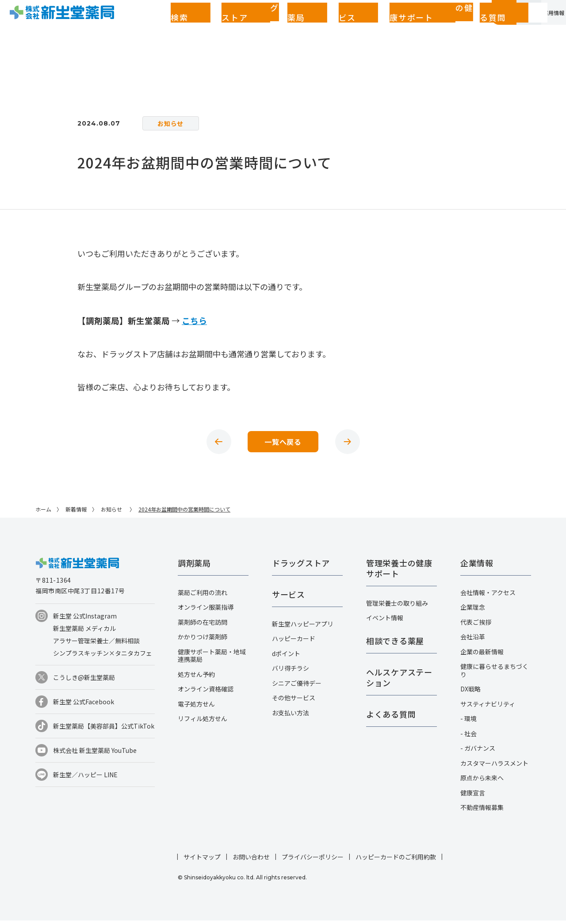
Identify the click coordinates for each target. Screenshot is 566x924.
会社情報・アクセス (488, 596)
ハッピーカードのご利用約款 (396, 860)
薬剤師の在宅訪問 (203, 626)
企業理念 (473, 611)
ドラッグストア (178, 25)
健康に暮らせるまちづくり (494, 674)
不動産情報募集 (482, 811)
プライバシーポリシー (313, 860)
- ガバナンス (478, 752)
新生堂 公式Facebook (84, 705)
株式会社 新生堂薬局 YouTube (95, 754)
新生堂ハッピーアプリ (303, 627)
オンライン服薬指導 (206, 611)
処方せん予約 (196, 678)
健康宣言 (473, 796)
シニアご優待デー (297, 687)
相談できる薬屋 (395, 644)
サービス (254, 25)
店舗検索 (135, 25)
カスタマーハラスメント (494, 767)
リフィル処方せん (203, 722)
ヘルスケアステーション (399, 681)
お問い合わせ (251, 860)
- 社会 (468, 737)
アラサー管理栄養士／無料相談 (96, 644)
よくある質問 (380, 25)
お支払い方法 (291, 716)
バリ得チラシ (291, 672)
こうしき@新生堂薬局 (84, 681)
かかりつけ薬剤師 (203, 640)
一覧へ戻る (283, 443)
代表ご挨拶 (476, 626)
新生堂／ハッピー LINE (85, 778)
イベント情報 (385, 621)
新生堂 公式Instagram (85, 619)
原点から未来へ (482, 781)
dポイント (286, 657)
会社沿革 (473, 640)
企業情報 (490, 25)
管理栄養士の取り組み (397, 607)
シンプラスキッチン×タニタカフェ (103, 657)
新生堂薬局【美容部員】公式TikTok (104, 729)
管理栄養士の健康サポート (314, 25)
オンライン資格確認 (206, 692)
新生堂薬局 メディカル (84, 632)
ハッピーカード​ (294, 642)
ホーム (43, 513)
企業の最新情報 (482, 655)
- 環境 (468, 722)
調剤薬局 (221, 25)
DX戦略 (470, 692)
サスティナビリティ (488, 707)
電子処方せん (196, 707)
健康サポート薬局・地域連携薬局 (212, 659)
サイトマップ (202, 860)
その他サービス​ (294, 701)
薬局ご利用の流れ (203, 596)
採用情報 (541, 25)
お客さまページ (439, 25)
